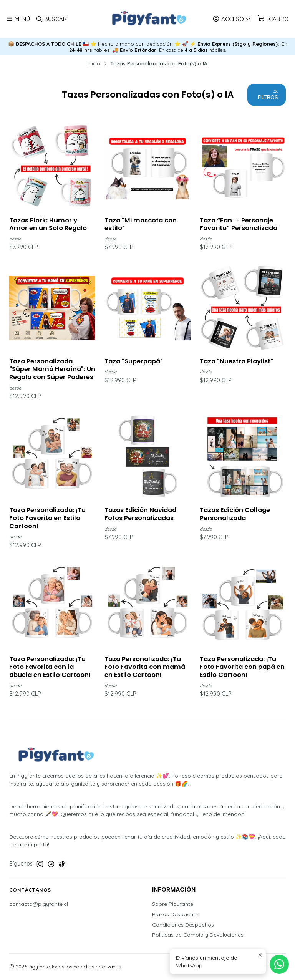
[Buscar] (51, 19)
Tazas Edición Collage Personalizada (235, 514)
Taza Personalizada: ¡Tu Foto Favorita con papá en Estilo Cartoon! (242, 667)
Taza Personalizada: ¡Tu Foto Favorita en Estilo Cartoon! (47, 518)
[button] (267, 95)
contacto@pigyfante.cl (39, 904)
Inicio (94, 63)
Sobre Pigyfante (173, 904)
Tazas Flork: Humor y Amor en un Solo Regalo (48, 225)
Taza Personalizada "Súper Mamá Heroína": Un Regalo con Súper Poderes (52, 369)
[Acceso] (232, 19)
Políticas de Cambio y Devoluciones (198, 935)
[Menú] (18, 19)
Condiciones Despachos (183, 925)
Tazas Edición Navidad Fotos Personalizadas (140, 514)
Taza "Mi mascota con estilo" (141, 225)
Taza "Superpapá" (134, 361)
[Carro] (273, 19)
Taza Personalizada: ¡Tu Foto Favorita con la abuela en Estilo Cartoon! (50, 667)
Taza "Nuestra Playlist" (236, 361)
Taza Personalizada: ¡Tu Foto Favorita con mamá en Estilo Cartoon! (145, 667)
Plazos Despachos (176, 914)
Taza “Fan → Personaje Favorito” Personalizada (239, 225)
